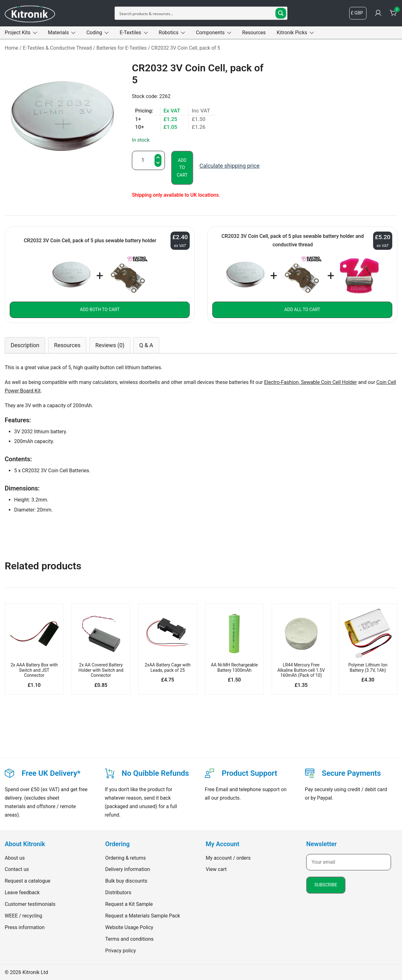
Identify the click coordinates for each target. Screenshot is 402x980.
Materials (59, 33)
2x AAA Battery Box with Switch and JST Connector (34, 670)
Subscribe (326, 885)
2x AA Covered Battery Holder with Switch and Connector (101, 670)
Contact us (17, 869)
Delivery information (128, 869)
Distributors (118, 892)
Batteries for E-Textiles (122, 48)
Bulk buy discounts (126, 881)
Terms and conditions (129, 939)
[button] (158, 164)
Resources (254, 33)
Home (11, 48)
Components (210, 33)
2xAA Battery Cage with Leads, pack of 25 (168, 668)
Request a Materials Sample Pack (143, 916)
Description (25, 345)
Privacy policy (121, 951)
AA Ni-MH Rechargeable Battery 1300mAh (234, 668)
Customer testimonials (30, 904)
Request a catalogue (27, 881)
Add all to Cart (302, 309)
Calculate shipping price (230, 166)
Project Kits (18, 33)
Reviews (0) (110, 345)
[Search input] (196, 13)
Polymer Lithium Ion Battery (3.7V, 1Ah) (368, 668)
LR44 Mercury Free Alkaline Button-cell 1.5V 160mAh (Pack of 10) (301, 670)
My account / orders (228, 858)
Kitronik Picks (292, 33)
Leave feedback (22, 892)
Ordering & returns (125, 858)
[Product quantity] (148, 160)
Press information (25, 927)
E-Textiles (130, 33)
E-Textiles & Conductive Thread (57, 48)
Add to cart (182, 168)
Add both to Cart (100, 309)
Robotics (168, 33)
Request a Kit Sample (129, 904)
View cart (216, 869)
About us (15, 858)
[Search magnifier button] (281, 13)
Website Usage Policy (129, 927)
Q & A (146, 345)
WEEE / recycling (24, 916)
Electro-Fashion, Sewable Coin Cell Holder (311, 382)
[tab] (25, 345)
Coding (94, 33)
